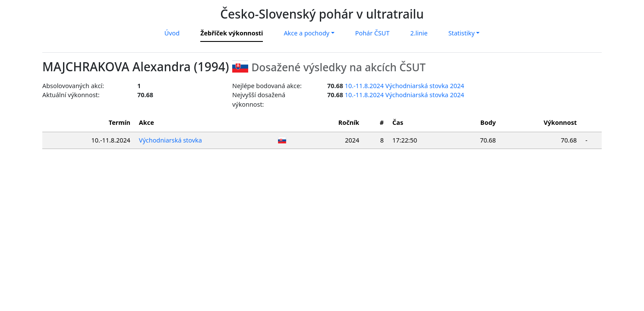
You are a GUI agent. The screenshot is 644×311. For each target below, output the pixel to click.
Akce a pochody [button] (306, 33)
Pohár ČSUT (373, 33)
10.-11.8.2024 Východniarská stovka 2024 (405, 86)
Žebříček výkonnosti (232, 33)
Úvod (172, 33)
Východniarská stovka (170, 140)
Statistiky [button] (462, 33)
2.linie (419, 33)
